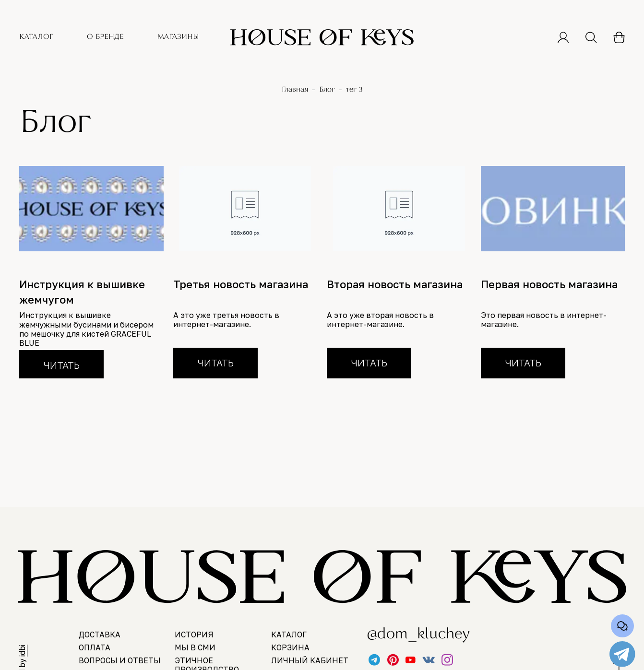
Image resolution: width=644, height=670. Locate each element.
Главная (295, 90)
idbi (22, 651)
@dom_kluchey (409, 635)
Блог (327, 90)
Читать (61, 365)
